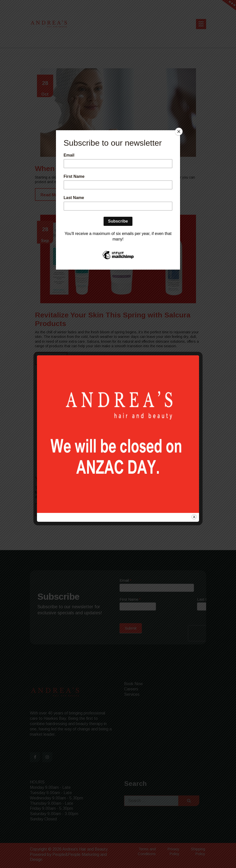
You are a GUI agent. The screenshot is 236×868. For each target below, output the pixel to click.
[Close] (179, 132)
